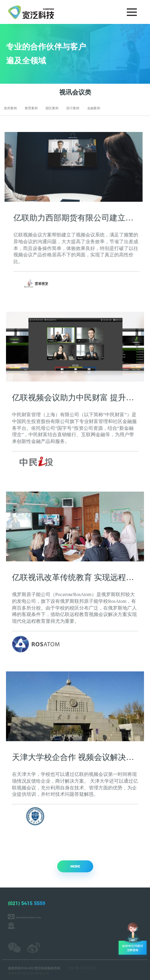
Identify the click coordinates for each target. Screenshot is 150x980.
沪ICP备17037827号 (82, 968)
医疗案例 (73, 108)
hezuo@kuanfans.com (28, 917)
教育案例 (31, 108)
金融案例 (94, 108)
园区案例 (52, 108)
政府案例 (10, 108)
